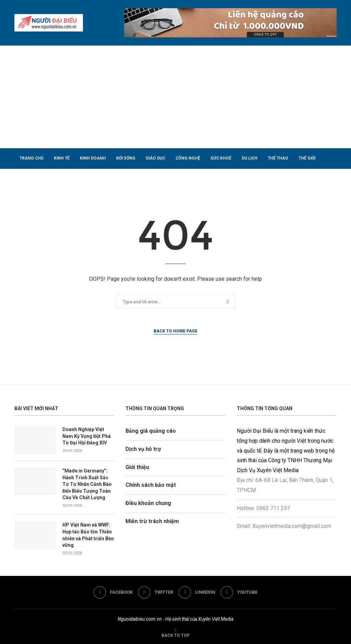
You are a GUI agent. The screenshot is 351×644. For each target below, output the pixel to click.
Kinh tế (62, 158)
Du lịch (250, 158)
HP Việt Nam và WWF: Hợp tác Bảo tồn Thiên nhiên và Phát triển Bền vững (88, 535)
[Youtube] (239, 592)
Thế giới (307, 158)
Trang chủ (32, 158)
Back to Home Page (175, 331)
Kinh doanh (93, 158)
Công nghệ (188, 158)
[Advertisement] (175, 97)
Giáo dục (155, 158)
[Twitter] (156, 592)
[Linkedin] (197, 592)
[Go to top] (175, 635)
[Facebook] (113, 592)
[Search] (333, 199)
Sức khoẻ (221, 158)
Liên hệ (93, 178)
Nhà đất (29, 178)
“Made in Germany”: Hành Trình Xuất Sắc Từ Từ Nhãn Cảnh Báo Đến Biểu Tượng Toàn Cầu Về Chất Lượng (87, 484)
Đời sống (126, 158)
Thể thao (278, 158)
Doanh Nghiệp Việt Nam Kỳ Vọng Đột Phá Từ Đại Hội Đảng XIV (87, 436)
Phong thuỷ (61, 178)
